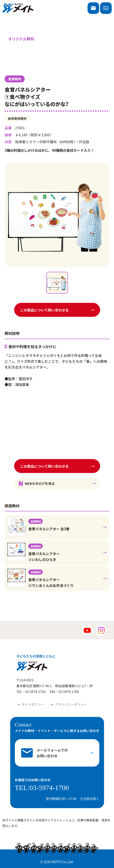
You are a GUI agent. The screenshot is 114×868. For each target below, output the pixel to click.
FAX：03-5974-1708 (64, 692)
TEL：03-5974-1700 (31, 692)
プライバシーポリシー (71, 704)
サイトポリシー (33, 704)
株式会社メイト (18, 8)
